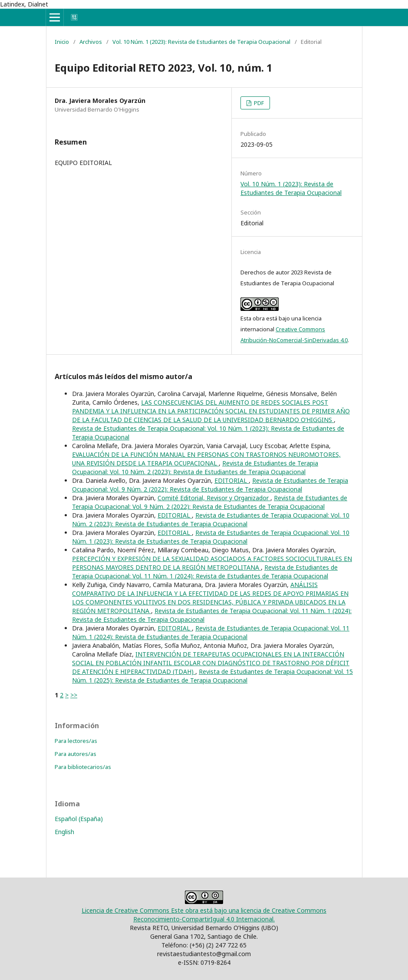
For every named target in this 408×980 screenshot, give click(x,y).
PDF (258, 103)
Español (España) (79, 819)
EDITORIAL (232, 480)
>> (74, 695)
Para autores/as (76, 754)
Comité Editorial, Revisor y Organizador (214, 498)
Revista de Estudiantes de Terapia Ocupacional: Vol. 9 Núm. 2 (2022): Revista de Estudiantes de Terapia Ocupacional (210, 485)
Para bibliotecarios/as (83, 767)
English (64, 832)
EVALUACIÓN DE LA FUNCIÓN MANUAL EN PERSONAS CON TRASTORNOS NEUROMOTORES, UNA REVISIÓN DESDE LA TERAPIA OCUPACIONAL (206, 459)
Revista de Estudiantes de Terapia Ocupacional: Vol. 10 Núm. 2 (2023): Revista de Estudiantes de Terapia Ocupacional (195, 467)
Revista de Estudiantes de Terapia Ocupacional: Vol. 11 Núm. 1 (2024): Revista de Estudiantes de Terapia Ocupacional (205, 572)
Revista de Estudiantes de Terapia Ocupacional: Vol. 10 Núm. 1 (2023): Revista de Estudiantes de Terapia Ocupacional (211, 537)
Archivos (91, 42)
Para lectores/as (76, 741)
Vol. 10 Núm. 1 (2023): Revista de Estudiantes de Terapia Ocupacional (201, 42)
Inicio (62, 42)
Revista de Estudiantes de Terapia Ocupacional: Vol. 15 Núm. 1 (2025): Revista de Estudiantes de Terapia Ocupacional (212, 676)
